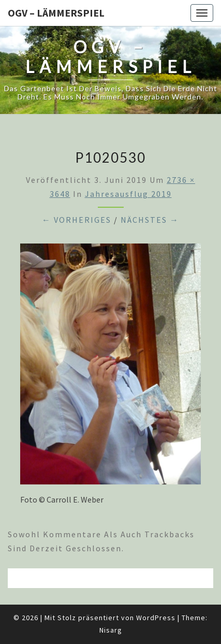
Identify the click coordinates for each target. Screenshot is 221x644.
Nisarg (111, 630)
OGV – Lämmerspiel (56, 13)
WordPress (156, 618)
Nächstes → (150, 220)
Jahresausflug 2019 (128, 194)
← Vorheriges (77, 220)
